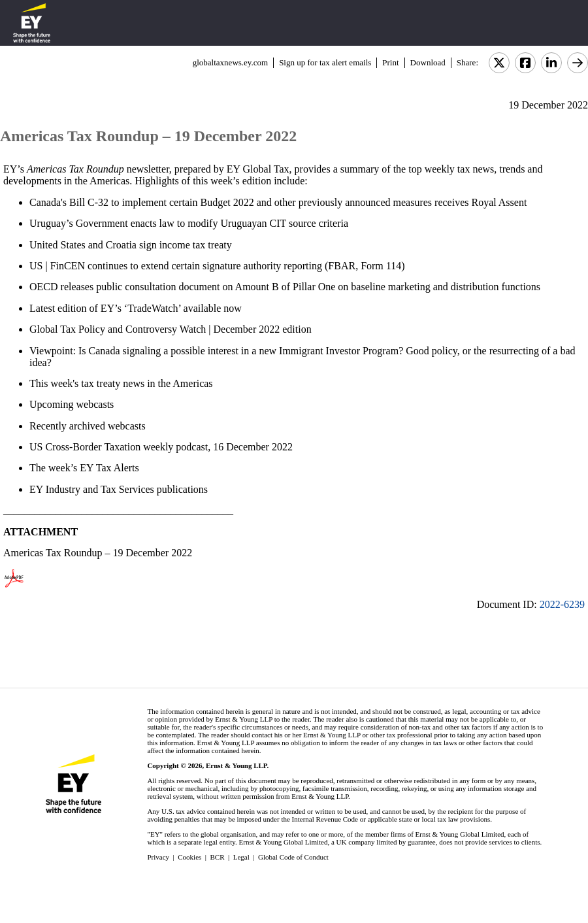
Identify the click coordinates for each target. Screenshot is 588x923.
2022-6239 (562, 604)
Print (390, 62)
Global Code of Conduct (293, 857)
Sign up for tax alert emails (325, 62)
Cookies (189, 857)
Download (428, 62)
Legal (241, 857)
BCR (218, 857)
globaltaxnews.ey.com (230, 62)
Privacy (158, 857)
